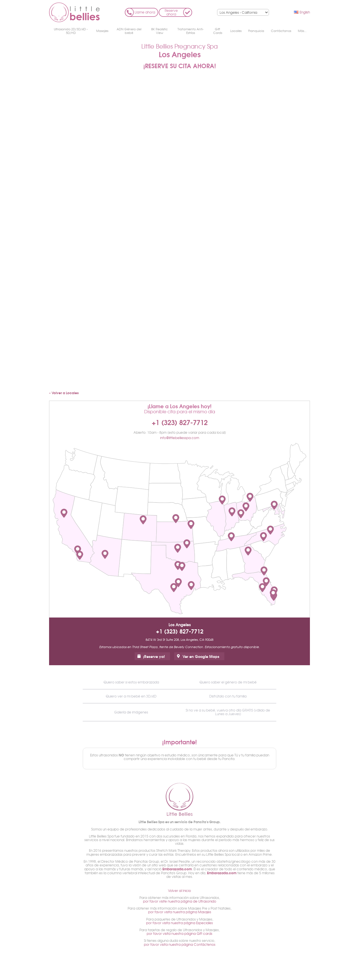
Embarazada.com (177, 869)
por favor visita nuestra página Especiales (179, 923)
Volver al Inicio (179, 891)
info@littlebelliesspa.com (180, 438)
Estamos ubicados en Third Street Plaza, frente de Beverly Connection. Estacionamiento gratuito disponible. (179, 647)
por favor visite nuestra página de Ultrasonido (180, 901)
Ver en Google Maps (201, 656)
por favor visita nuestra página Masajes (180, 912)
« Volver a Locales (64, 393)
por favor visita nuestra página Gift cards (179, 933)
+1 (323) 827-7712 (180, 422)
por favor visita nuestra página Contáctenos (180, 944)
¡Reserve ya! (154, 656)
